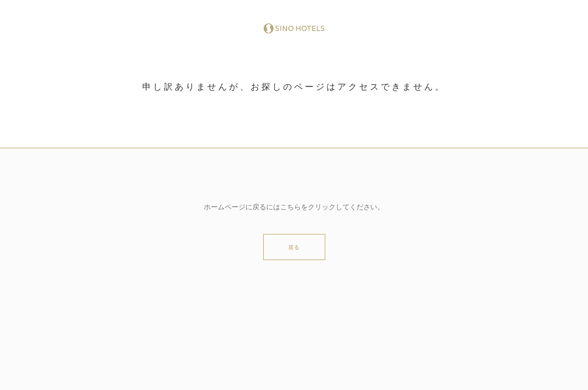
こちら (291, 207)
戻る (294, 247)
